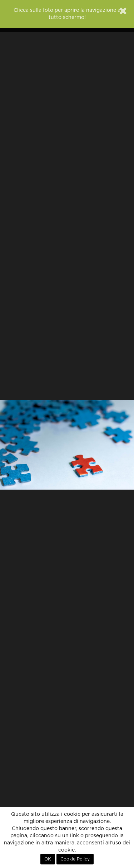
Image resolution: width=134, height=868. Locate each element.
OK (48, 859)
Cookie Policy (75, 859)
